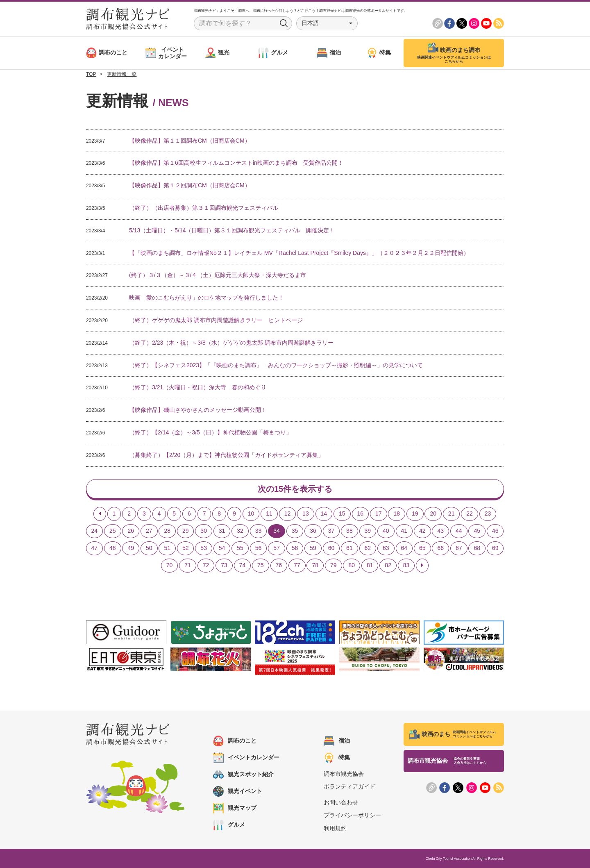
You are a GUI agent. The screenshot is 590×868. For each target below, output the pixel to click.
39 (368, 531)
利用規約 (335, 828)
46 (495, 531)
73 (224, 565)
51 (167, 548)
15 (342, 514)
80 (352, 565)
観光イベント (238, 791)
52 (186, 548)
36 (313, 531)
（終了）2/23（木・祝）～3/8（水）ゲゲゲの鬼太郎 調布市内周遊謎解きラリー (231, 343)
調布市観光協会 (344, 774)
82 (388, 565)
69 (495, 548)
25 (113, 531)
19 (415, 514)
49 (131, 548)
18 (397, 514)
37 (331, 531)
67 (459, 548)
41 (404, 531)
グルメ (229, 825)
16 (361, 514)
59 (313, 548)
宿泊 (337, 741)
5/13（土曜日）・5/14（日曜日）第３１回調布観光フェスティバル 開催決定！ (232, 230)
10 (251, 514)
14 (324, 514)
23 (488, 514)
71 (188, 565)
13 (306, 514)
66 (440, 548)
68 (477, 548)
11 (269, 514)
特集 (337, 758)
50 (149, 548)
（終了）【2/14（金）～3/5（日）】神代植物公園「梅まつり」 (210, 432)
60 (331, 548)
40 (386, 531)
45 (477, 531)
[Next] (422, 566)
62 (368, 548)
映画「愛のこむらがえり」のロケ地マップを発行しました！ (206, 298)
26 (131, 531)
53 (204, 548)
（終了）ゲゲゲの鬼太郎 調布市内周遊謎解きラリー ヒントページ (216, 320)
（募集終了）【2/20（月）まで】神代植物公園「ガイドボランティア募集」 (226, 455)
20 (433, 514)
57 (277, 548)
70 (170, 565)
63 (386, 548)
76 (279, 565)
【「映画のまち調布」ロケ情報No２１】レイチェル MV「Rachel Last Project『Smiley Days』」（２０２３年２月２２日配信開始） (299, 253)
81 (370, 565)
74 (243, 565)
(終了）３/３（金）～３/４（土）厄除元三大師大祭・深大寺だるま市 (218, 275)
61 (349, 548)
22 (470, 514)
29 (186, 531)
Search (284, 23)
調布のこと (235, 741)
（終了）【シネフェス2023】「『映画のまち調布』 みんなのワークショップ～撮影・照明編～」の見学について (276, 365)
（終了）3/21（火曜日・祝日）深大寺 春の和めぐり (198, 387)
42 (422, 531)
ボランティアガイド (349, 786)
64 (404, 548)
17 (379, 514)
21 (452, 514)
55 (240, 548)
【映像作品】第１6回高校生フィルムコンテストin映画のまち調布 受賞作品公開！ (236, 163)
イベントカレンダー (246, 758)
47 (95, 548)
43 (440, 531)
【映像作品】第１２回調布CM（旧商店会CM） (190, 185)
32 (240, 531)
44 (459, 531)
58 (295, 548)
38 (349, 531)
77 (297, 565)
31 (222, 531)
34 (277, 531)
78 (315, 565)
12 (288, 514)
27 (149, 531)
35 (295, 531)
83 (406, 565)
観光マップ (235, 808)
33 (259, 531)
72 (206, 565)
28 (167, 531)
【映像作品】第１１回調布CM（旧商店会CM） (190, 141)
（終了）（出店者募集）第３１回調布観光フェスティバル (204, 208)
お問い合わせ (341, 802)
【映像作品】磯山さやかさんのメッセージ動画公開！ (198, 410)
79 (334, 565)
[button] (327, 23)
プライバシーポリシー (352, 815)
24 (95, 531)
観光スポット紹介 (243, 775)
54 (222, 548)
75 (261, 565)
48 (113, 548)
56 (259, 548)
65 (422, 548)
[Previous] (100, 514)
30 (204, 531)
